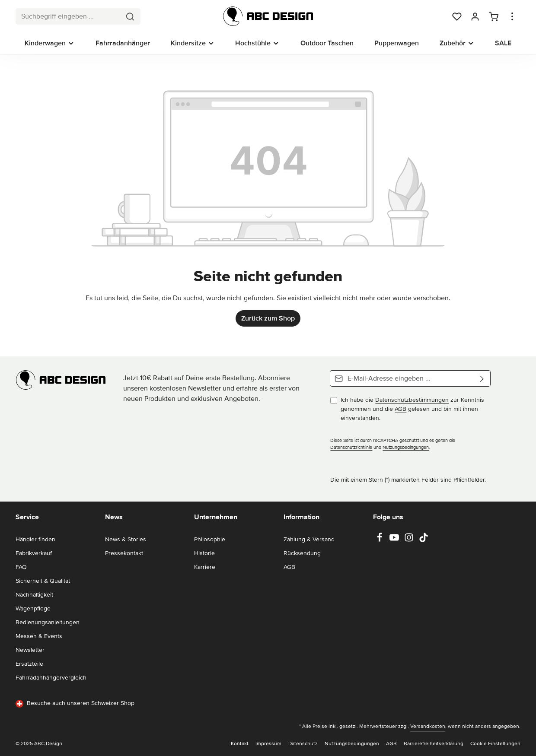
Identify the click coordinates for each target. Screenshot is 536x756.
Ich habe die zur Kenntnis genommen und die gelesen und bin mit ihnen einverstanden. (412, 409)
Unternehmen (216, 517)
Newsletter (30, 650)
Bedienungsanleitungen (48, 622)
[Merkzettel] (457, 16)
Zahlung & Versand (309, 539)
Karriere (205, 567)
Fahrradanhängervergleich (51, 678)
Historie (204, 553)
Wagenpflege (33, 608)
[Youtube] (395, 540)
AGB (400, 409)
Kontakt (240, 744)
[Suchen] (130, 16)
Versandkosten (428, 726)
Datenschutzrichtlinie (351, 447)
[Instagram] (410, 540)
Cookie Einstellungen (495, 744)
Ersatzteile (29, 664)
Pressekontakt (124, 553)
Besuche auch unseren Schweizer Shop (75, 704)
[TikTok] (424, 540)
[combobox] (68, 16)
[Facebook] (380, 540)
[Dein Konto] (475, 16)
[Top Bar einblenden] (512, 16)
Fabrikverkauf (34, 553)
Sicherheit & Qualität (43, 581)
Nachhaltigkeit (34, 595)
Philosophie (210, 539)
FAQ (21, 567)
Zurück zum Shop (268, 318)
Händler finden (35, 539)
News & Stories (126, 539)
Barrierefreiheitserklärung (434, 744)
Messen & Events (39, 636)
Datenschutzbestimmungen (412, 400)
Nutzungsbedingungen (406, 447)
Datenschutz (303, 744)
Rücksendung (302, 553)
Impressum (268, 744)
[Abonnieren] (482, 378)
